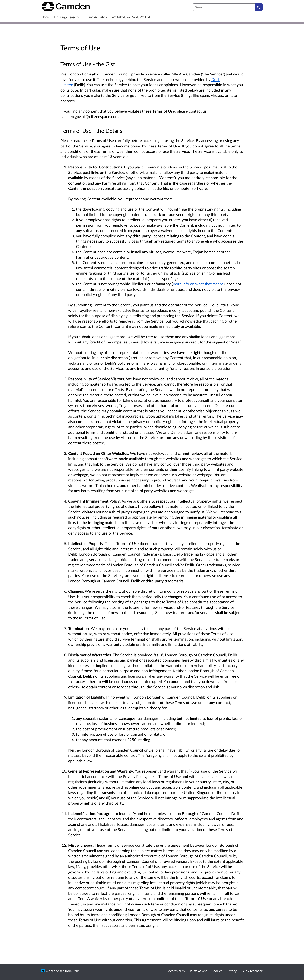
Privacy (231, 971)
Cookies (217, 971)
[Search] (259, 7)
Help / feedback (252, 971)
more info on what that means (198, 284)
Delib (76, 971)
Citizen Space (55, 971)
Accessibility (177, 971)
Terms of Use (198, 971)
